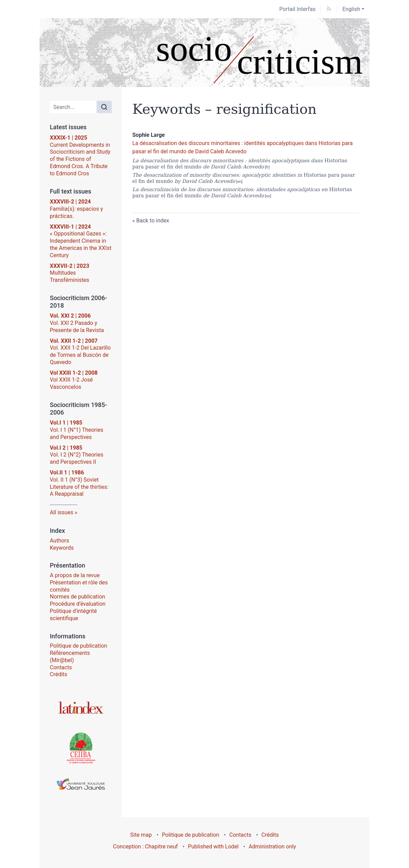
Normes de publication (78, 597)
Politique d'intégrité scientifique (73, 615)
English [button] (351, 9)
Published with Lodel (213, 847)
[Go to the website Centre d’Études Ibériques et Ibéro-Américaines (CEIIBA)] (81, 747)
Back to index (152, 221)
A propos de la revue (75, 575)
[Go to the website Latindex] (81, 708)
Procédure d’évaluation (78, 604)
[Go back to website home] (204, 53)
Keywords (62, 548)
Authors (59, 541)
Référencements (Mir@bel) (70, 657)
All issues (62, 512)
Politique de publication (79, 646)
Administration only (272, 847)
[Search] (73, 107)
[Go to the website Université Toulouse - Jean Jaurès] (81, 784)
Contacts (61, 667)
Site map (141, 835)
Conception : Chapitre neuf (146, 847)
